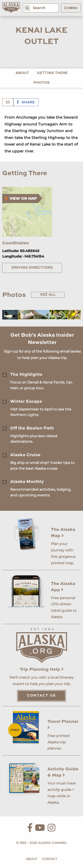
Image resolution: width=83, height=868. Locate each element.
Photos (42, 83)
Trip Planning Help (42, 670)
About (22, 73)
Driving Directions (32, 268)
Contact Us (41, 696)
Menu (71, 8)
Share (26, 103)
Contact (49, 859)
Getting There (52, 73)
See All (48, 295)
